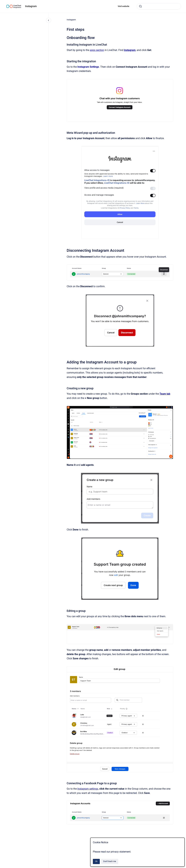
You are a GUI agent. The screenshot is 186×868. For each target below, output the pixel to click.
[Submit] (140, 6)
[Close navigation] (49, 20)
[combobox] (159, 6)
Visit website (124, 6)
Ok (96, 861)
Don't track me (110, 861)
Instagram (31, 6)
